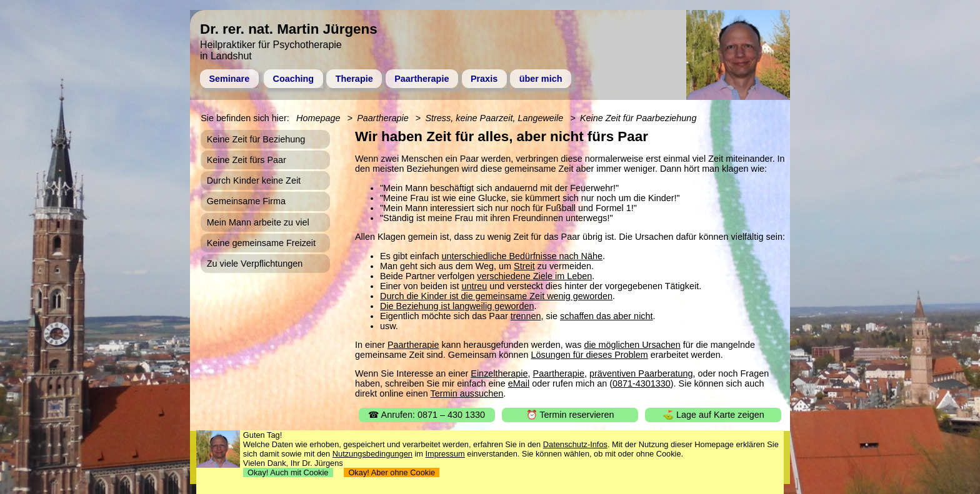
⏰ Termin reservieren (570, 415)
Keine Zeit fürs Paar (247, 160)
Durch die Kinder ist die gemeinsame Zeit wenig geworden (496, 296)
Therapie (354, 79)
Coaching (294, 79)
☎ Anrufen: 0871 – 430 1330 (427, 415)
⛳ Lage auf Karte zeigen (713, 415)
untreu (474, 286)
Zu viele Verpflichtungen (255, 264)
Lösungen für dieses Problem (590, 355)
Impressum (445, 454)
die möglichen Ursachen (632, 345)
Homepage (318, 118)
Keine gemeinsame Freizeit (261, 243)
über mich (541, 79)
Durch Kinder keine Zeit (254, 180)
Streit (524, 266)
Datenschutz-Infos (575, 444)
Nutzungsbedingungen (372, 454)
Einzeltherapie (499, 373)
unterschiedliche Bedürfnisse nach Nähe (522, 256)
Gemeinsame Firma (246, 201)
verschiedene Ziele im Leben (534, 276)
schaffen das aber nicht (607, 316)
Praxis (484, 79)
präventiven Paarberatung (641, 373)
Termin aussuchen (467, 393)
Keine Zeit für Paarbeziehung (638, 118)
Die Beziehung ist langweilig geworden (457, 306)
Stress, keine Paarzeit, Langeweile (494, 118)
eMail (519, 383)
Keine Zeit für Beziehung (256, 139)
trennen (526, 316)
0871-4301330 (642, 383)
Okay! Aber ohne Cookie (392, 472)
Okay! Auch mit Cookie (288, 472)
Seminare (229, 79)
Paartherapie (422, 79)
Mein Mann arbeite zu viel (258, 222)
